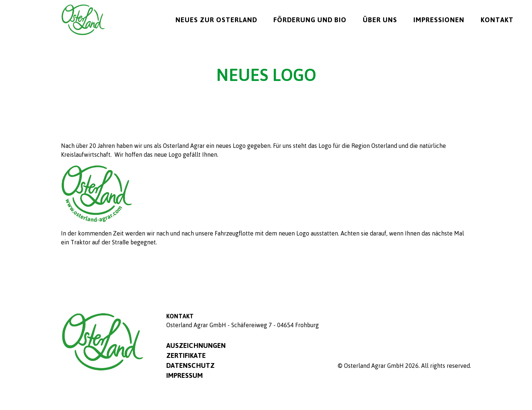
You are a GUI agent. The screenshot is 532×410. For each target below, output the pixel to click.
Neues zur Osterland (216, 20)
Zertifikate (186, 355)
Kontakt (497, 20)
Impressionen (439, 20)
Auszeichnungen (196, 345)
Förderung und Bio (310, 20)
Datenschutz (190, 365)
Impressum (185, 375)
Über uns (380, 20)
